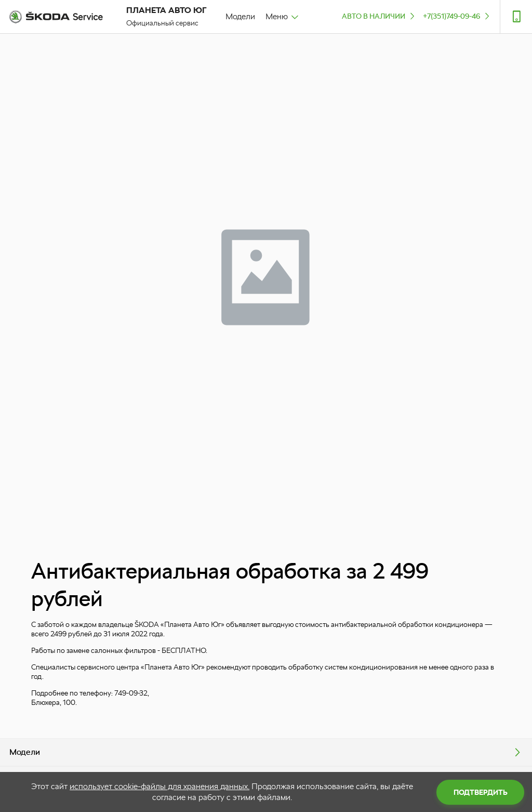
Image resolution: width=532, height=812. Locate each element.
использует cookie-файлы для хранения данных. (159, 786)
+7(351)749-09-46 (457, 16)
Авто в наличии (379, 16)
